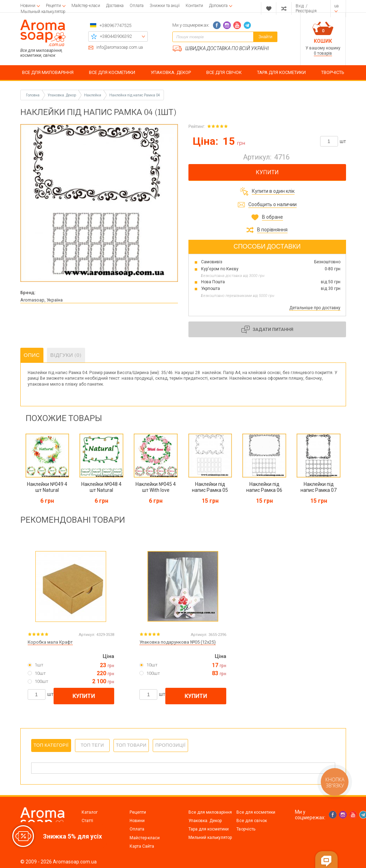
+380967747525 (115, 25)
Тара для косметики (209, 829)
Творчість (246, 829)
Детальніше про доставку (315, 308)
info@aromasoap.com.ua (120, 48)
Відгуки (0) (66, 355)
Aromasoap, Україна (42, 300)
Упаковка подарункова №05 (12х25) (178, 642)
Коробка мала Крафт (50, 642)
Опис (32, 355)
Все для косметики (256, 812)
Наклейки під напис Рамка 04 (135, 95)
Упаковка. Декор (205, 821)
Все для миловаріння (210, 812)
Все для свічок (252, 821)
